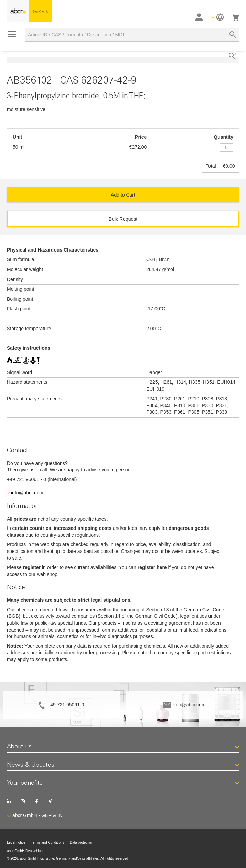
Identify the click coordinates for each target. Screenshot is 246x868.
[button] (217, 17)
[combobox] (132, 35)
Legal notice (16, 842)
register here (152, 567)
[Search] (233, 35)
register (32, 567)
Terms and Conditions (48, 842)
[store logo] (29, 11)
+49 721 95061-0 (66, 705)
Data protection (82, 842)
